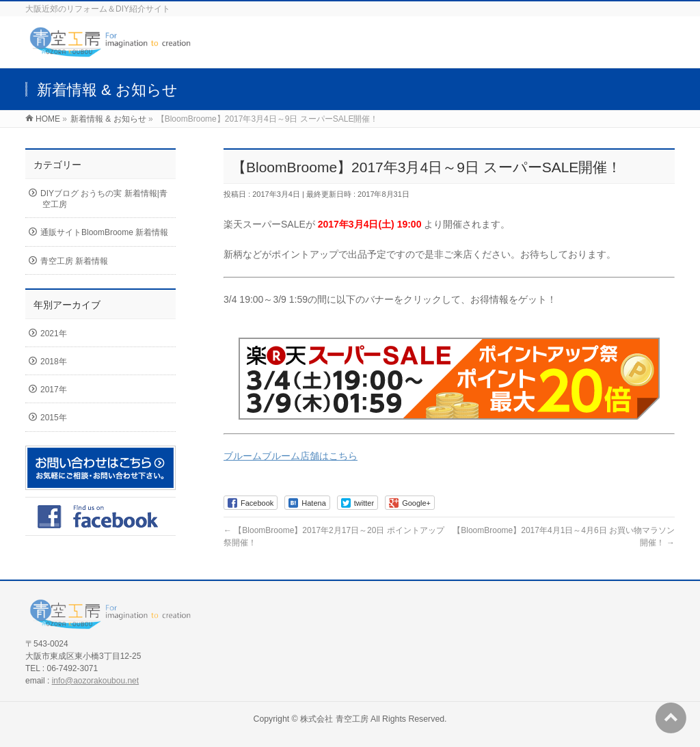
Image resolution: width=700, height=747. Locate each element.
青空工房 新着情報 (74, 261)
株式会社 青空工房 (334, 719)
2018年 (54, 362)
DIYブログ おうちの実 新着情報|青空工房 (104, 199)
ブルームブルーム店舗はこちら (291, 456)
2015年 (54, 418)
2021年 (54, 334)
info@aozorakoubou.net (95, 681)
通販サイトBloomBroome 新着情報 (104, 232)
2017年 (54, 390)
